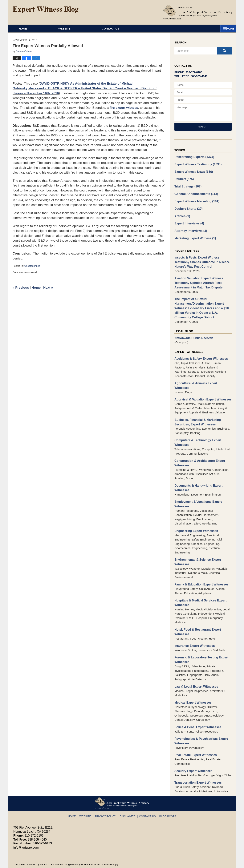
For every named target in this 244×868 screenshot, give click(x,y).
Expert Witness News (193, 171)
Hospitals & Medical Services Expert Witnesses (199, 588)
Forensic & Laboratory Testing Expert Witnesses (200, 643)
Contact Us (202, 29)
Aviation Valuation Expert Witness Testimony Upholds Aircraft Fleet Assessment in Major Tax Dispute (197, 279)
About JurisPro (141, 29)
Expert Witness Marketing (196, 200)
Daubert (184, 178)
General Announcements (195, 193)
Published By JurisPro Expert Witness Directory (198, 12)
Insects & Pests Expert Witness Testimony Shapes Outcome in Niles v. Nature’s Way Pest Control (201, 259)
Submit (203, 127)
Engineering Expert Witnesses (195, 517)
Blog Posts (165, 796)
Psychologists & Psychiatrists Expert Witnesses (200, 723)
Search (224, 51)
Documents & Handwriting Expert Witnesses (197, 475)
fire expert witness (124, 108)
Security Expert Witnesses (192, 753)
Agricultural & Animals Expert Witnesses (202, 377)
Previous (21, 288)
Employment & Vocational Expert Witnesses (197, 490)
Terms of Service (102, 846)
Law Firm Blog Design (212, 863)
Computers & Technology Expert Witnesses (197, 430)
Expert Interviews (188, 221)
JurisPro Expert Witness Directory (61, 863)
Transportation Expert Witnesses (197, 764)
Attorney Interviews (190, 228)
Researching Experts (193, 157)
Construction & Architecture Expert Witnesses (198, 450)
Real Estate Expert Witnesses (194, 737)
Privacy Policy (107, 796)
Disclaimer (128, 796)
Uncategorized (32, 266)
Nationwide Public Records (193, 332)
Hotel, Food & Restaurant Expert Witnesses (196, 616)
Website (82, 29)
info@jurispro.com (26, 829)
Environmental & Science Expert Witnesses (196, 548)
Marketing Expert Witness (194, 235)
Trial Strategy (187, 185)
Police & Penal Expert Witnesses (197, 710)
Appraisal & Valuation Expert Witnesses (201, 388)
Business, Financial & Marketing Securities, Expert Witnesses (196, 410)
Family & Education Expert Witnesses (200, 570)
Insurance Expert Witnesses (193, 630)
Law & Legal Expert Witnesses (195, 670)
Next (48, 288)
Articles (182, 214)
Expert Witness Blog (46, 10)
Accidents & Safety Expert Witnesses (200, 353)
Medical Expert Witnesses (192, 685)
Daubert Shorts (188, 207)
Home (32, 29)
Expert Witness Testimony (197, 164)
